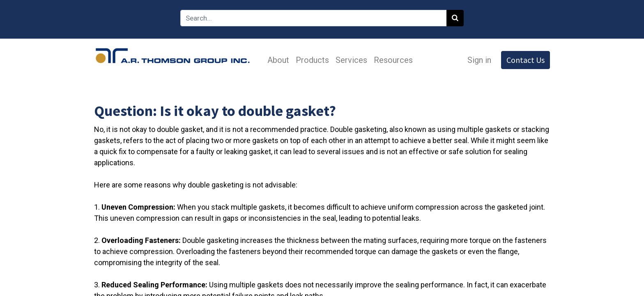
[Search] (455, 18)
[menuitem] (278, 60)
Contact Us (526, 60)
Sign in (479, 60)
